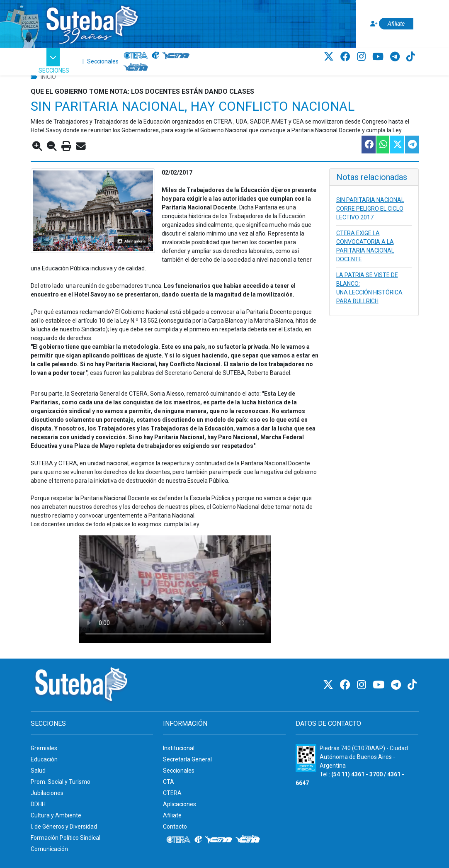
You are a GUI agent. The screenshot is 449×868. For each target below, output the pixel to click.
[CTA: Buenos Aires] (137, 68)
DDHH (38, 804)
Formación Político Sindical (66, 838)
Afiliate (172, 815)
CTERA (172, 793)
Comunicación (49, 849)
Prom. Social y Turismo (61, 782)
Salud (38, 771)
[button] (54, 62)
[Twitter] (330, 57)
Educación (44, 759)
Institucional (179, 748)
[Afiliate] (391, 24)
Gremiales (44, 748)
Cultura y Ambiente (56, 815)
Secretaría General (187, 759)
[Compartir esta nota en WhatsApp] (382, 145)
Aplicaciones (180, 804)
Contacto (175, 827)
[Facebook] (347, 57)
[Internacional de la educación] (155, 56)
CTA (169, 782)
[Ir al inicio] (92, 22)
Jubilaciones (47, 793)
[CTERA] (136, 56)
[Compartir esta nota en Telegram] (411, 145)
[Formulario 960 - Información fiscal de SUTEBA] (306, 758)
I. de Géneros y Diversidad (64, 827)
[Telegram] (396, 57)
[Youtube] (379, 57)
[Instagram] (363, 57)
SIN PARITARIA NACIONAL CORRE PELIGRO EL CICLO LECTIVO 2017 (370, 209)
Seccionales (103, 61)
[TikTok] (411, 57)
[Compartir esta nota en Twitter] (397, 145)
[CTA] (176, 56)
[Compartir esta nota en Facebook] (368, 145)
